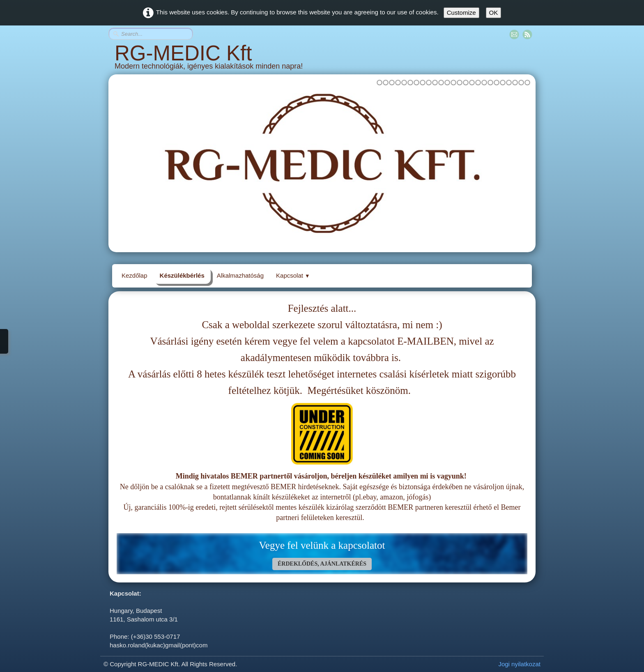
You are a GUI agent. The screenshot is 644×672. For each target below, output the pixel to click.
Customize (461, 13)
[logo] (322, 60)
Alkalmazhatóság (240, 275)
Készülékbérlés (182, 275)
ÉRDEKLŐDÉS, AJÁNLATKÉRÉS (322, 564)
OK (494, 13)
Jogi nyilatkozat (519, 664)
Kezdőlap (135, 275)
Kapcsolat (293, 275)
